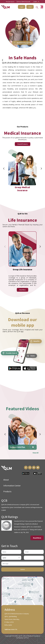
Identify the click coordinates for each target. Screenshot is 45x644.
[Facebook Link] (26, 468)
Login (22, 6)
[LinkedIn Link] (34, 468)
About (6, 480)
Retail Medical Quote (22, 43)
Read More (22, 295)
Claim (30, 6)
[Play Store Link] (26, 473)
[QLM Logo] (7, 468)
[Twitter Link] (38, 468)
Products (7, 491)
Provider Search (10, 2)
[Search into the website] (37, 6)
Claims (31, 359)
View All (36, 457)
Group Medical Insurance (22, 195)
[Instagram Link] (30, 468)
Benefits (35, 344)
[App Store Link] (38, 473)
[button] (43, 60)
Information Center (12, 486)
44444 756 (14, 629)
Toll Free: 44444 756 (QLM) (23, 2)
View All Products (23, 146)
